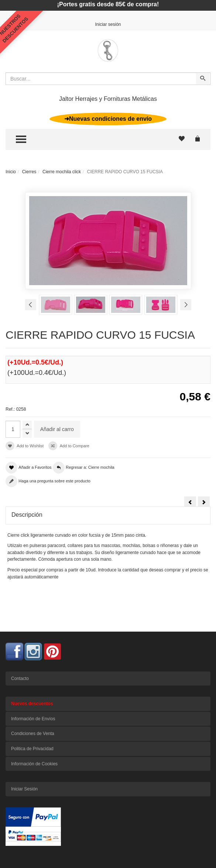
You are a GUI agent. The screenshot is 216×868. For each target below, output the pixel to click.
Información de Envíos (33, 719)
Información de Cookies (34, 764)
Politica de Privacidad (32, 749)
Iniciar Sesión (24, 789)
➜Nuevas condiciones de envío (108, 119)
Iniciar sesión (108, 24)
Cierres (29, 172)
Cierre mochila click (62, 172)
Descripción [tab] (27, 515)
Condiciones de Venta (33, 734)
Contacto (20, 679)
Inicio (11, 172)
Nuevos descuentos (32, 704)
